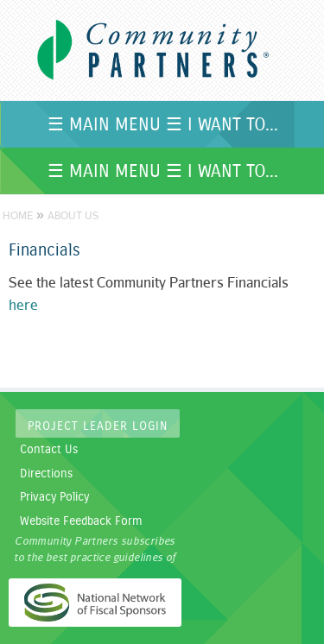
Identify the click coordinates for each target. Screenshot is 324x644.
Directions (46, 474)
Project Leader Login (98, 426)
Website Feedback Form (81, 521)
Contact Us (49, 450)
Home (18, 215)
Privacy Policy (54, 497)
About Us (73, 215)
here (23, 305)
